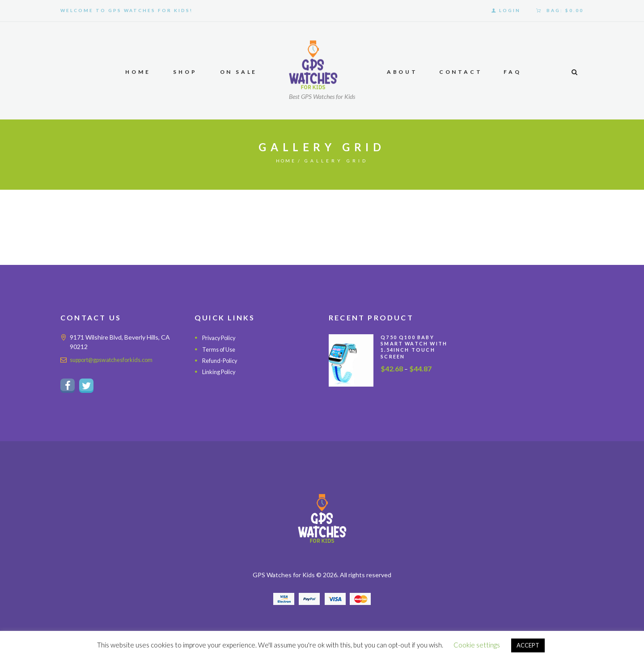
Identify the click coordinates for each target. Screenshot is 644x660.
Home (286, 161)
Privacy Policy (221, 338)
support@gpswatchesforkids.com (117, 360)
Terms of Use (221, 349)
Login (510, 10)
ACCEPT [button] (528, 645)
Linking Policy (221, 372)
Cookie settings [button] (477, 645)
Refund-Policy (222, 360)
